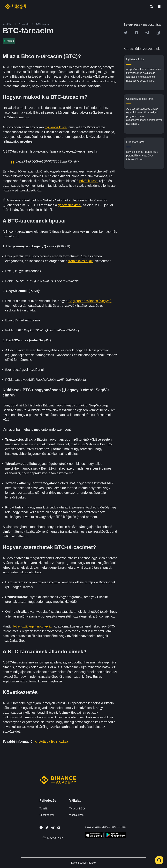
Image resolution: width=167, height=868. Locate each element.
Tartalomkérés (77, 809)
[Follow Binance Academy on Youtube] (59, 828)
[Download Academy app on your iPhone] (94, 835)
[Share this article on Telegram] (147, 33)
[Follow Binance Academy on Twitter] (47, 828)
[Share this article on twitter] (126, 33)
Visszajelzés (76, 815)
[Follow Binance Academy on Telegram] (53, 828)
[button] (159, 7)
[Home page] (16, 7)
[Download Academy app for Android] (115, 835)
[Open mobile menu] (159, 7)
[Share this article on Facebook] (137, 33)
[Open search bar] (150, 7)
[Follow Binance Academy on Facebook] (41, 828)
